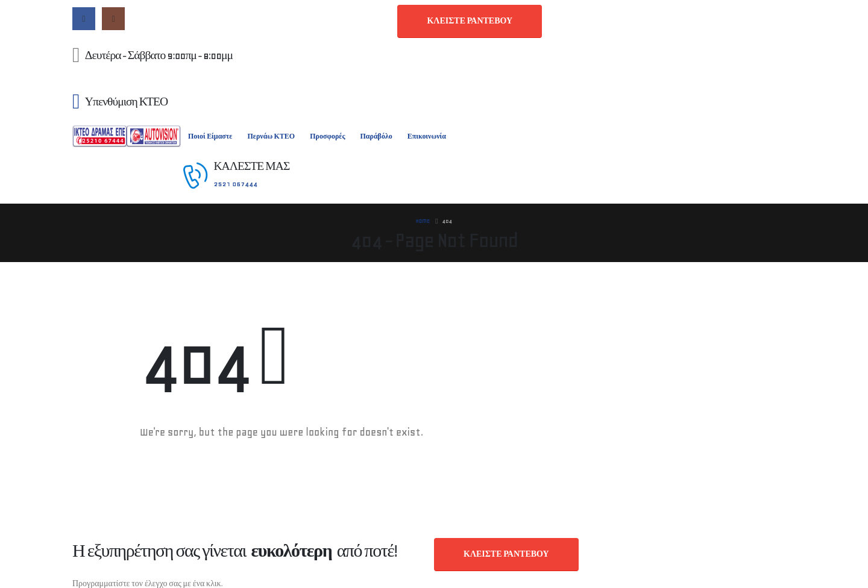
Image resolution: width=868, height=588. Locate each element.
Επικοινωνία (427, 136)
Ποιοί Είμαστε (210, 136)
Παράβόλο (376, 136)
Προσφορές (327, 136)
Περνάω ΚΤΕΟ (271, 136)
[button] (470, 21)
